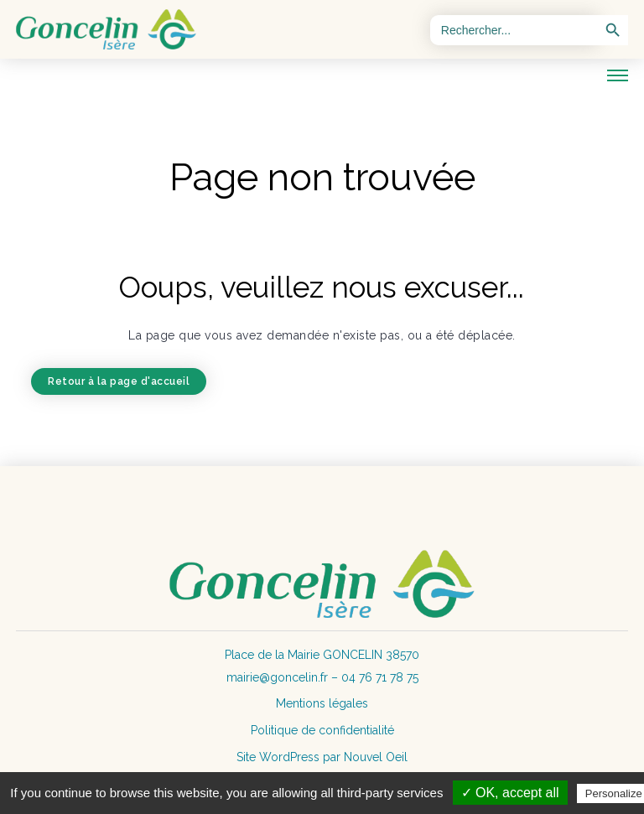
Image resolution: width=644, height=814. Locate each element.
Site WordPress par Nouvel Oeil (322, 757)
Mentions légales (322, 703)
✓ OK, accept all (510, 793)
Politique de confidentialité (322, 730)
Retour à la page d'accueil (119, 381)
